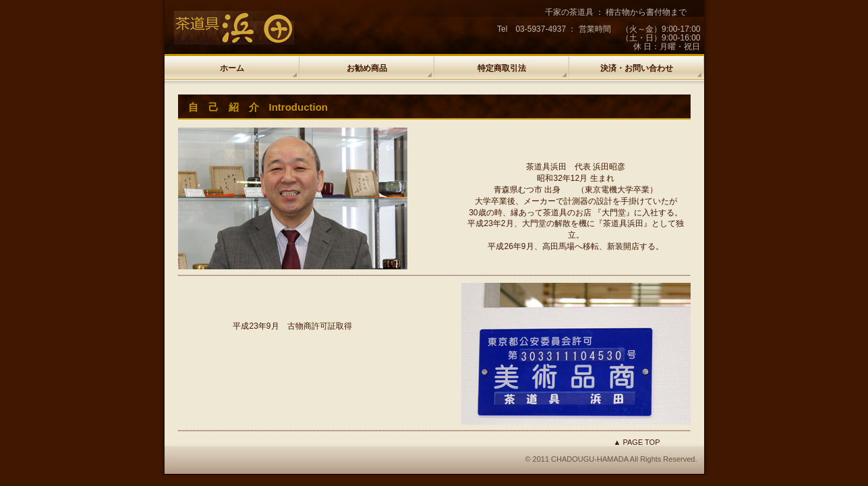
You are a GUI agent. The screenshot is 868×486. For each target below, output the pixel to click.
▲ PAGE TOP (637, 442)
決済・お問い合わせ (637, 68)
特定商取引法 (502, 68)
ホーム (232, 68)
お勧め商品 (367, 68)
